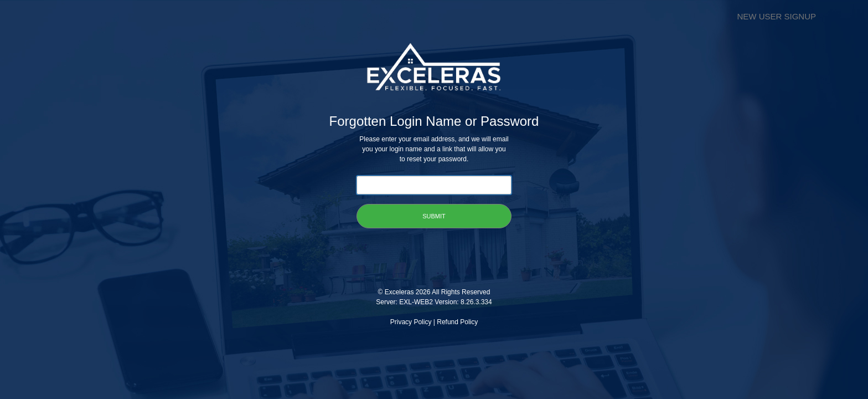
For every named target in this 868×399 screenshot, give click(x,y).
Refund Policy (457, 322)
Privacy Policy (411, 322)
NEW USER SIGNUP (776, 16)
